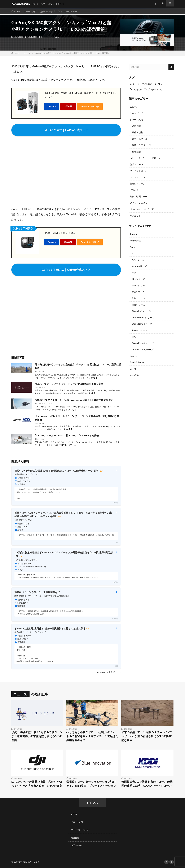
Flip (134, 273)
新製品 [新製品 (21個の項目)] (149, 84)
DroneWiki (24, 861)
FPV (134, 337)
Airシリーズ (138, 260)
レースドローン (137, 177)
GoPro (58, 37)
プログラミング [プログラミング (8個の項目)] (155, 89)
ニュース (46, 37)
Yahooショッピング (90, 106)
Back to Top (92, 803)
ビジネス (134, 190)
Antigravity (135, 241)
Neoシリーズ (138, 305)
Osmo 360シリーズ (142, 311)
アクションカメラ (138, 203)
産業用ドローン (137, 184)
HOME (17, 11)
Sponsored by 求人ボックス (108, 672)
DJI (131, 253)
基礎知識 (136, 126)
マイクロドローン (138, 171)
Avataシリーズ (139, 266)
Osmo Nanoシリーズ (142, 324)
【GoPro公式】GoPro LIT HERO (60, 233)
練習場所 (136, 152)
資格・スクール (140, 139)
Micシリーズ (138, 292)
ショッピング (136, 113)
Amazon (52, 106)
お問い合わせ (48, 11)
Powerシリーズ (140, 330)
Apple (132, 247)
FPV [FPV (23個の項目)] (160, 84)
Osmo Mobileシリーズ (143, 317)
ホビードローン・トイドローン (145, 158)
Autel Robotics (137, 362)
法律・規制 (138, 132)
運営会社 (75, 837)
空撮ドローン (136, 164)
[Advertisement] (151, 403)
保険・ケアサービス (142, 145)
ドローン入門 (31, 11)
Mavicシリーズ (139, 285)
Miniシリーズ (139, 298)
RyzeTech (134, 356)
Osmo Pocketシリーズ (143, 343)
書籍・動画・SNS (138, 196)
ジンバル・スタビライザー (143, 209)
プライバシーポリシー (69, 11)
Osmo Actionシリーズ (143, 349)
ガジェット (135, 216)
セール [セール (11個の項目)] (136, 84)
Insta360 (134, 375)
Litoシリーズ (138, 279)
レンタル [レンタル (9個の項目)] (137, 89)
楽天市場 (68, 106)
